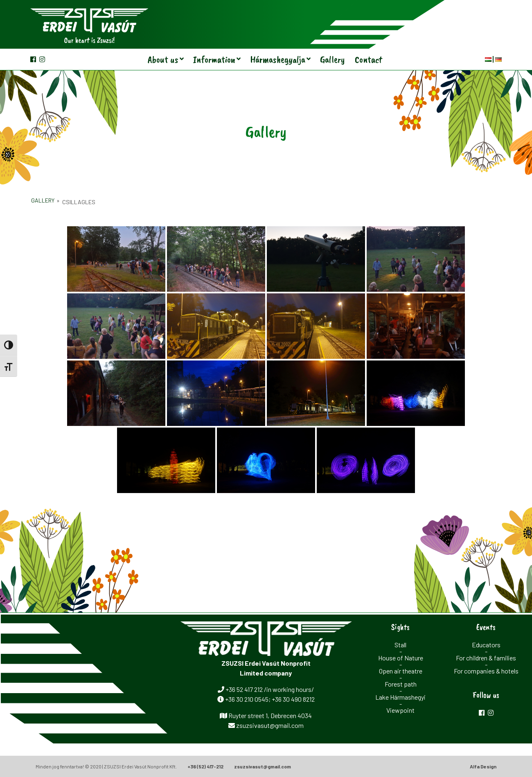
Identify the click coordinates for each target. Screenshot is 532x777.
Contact (369, 59)
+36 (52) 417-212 (205, 766)
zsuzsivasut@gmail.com (263, 766)
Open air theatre (401, 671)
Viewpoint (400, 710)
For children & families (486, 658)
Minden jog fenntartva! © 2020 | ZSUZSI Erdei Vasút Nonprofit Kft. (106, 766)
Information (214, 59)
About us (163, 59)
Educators (486, 645)
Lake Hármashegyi (400, 697)
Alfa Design (483, 766)
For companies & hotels (486, 671)
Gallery (332, 59)
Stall (400, 645)
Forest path (401, 684)
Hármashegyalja (278, 59)
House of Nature (401, 658)
